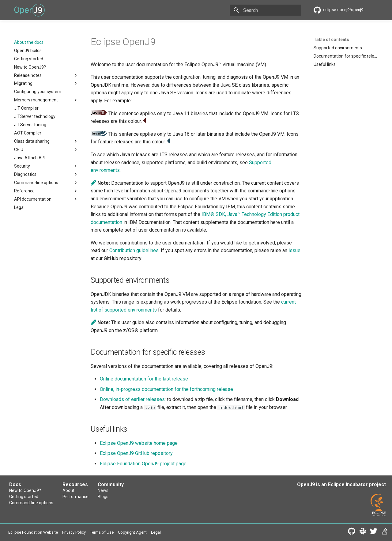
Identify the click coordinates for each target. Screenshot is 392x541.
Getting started (24, 497)
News (103, 490)
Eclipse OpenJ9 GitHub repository (136, 453)
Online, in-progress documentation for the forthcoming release (166, 389)
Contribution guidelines (134, 250)
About (68, 490)
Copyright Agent (132, 532)
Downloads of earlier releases (132, 399)
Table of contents (331, 40)
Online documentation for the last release (144, 379)
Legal (156, 532)
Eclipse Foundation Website (33, 532)
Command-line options (31, 503)
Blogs (103, 497)
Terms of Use (102, 532)
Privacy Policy (74, 532)
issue (294, 250)
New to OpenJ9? (25, 490)
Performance (75, 497)
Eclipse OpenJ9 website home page (139, 443)
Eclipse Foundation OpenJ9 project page (143, 464)
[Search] (266, 10)
